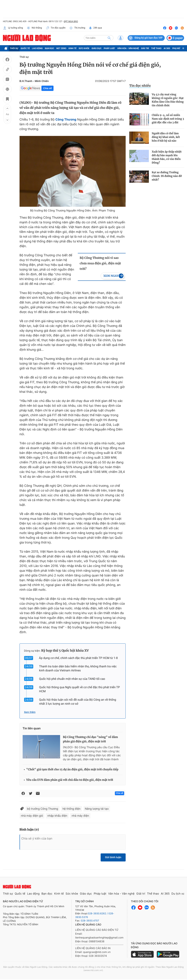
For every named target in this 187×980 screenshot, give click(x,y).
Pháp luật (109, 48)
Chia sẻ (47, 88)
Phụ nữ (176, 48)
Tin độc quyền (56, 28)
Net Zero (61, 48)
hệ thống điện (71, 809)
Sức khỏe (84, 48)
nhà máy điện (80, 816)
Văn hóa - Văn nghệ (128, 48)
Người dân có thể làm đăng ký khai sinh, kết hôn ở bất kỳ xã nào (166, 137)
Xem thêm (30, 712)
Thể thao (156, 48)
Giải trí (145, 48)
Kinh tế (72, 48)
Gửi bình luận (113, 857)
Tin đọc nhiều (140, 86)
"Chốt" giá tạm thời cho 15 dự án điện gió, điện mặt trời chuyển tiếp (72, 770)
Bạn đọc (50, 48)
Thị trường (77, 28)
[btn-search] (109, 38)
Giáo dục (97, 48)
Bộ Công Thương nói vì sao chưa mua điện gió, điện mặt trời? (100, 263)
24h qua (95, 28)
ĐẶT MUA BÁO (71, 21)
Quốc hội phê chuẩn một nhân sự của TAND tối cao (72, 679)
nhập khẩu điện (57, 816)
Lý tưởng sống (13, 28)
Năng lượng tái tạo (97, 809)
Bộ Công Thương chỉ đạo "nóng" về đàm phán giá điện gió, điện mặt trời (90, 739)
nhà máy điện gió (32, 816)
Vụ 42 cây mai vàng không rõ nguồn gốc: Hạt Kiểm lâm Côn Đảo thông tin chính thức (168, 100)
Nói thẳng (34, 28)
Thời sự (14, 48)
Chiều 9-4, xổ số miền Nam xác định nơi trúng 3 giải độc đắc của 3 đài (168, 119)
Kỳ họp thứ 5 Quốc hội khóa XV (65, 651)
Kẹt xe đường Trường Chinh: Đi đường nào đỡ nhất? (167, 176)
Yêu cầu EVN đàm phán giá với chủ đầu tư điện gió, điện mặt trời (70, 780)
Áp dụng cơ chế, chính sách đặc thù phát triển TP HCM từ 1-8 (78, 658)
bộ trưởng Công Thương (43, 809)
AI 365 (167, 48)
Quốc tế (25, 48)
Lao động (37, 48)
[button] (7, 108)
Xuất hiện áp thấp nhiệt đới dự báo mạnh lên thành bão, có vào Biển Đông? (167, 157)
